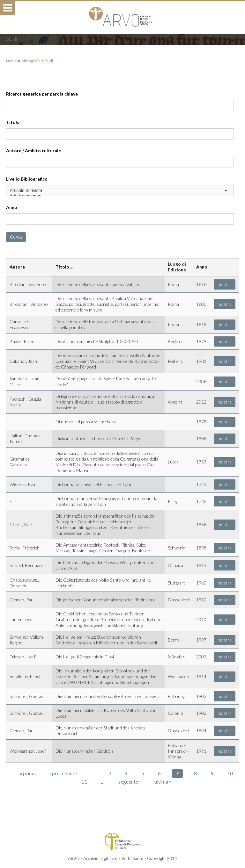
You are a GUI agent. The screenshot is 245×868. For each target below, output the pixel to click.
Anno (12, 207)
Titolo (13, 122)
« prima (28, 773)
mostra (225, 284)
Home (11, 61)
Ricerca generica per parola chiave (42, 94)
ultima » (163, 782)
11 (84, 782)
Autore (17, 267)
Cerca (16, 237)
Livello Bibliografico (27, 179)
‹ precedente (63, 773)
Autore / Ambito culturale (33, 151)
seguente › (130, 782)
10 (230, 773)
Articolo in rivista (120, 191)
